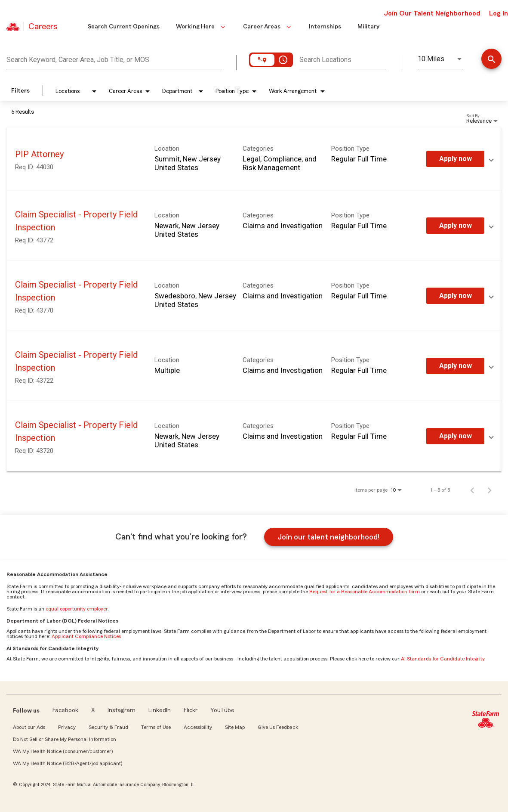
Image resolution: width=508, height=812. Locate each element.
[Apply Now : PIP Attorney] (455, 159)
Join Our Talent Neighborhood (432, 13)
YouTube (222, 710)
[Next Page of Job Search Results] (490, 490)
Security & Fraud (108, 727)
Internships (325, 27)
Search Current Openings (124, 27)
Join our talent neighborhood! (328, 537)
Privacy (67, 727)
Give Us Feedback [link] (278, 727)
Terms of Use (156, 727)
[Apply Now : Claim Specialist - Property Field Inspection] (455, 226)
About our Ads (29, 727)
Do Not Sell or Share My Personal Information (65, 739)
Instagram (122, 710)
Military (368, 27)
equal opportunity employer (77, 609)
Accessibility (198, 727)
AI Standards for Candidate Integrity (443, 659)
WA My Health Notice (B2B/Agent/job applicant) (68, 763)
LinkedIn (160, 710)
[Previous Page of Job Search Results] (472, 490)
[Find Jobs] (491, 60)
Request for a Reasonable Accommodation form (365, 592)
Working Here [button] (201, 27)
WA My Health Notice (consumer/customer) (63, 751)
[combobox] (114, 59)
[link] (254, 159)
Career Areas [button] (268, 27)
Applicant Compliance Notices (86, 636)
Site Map (235, 727)
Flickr (191, 710)
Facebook (65, 710)
